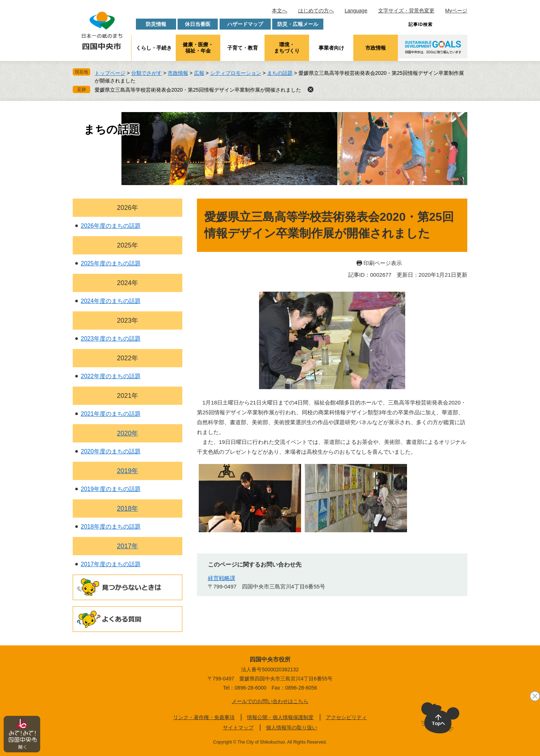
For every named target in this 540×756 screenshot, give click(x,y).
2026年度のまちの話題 (111, 226)
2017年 (128, 546)
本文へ (279, 11)
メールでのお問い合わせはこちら (270, 701)
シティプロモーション (236, 73)
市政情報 (376, 48)
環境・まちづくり (287, 48)
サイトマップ (238, 728)
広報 (199, 73)
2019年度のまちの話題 (111, 489)
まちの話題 (280, 73)
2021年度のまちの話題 (111, 414)
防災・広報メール (298, 24)
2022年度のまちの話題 (111, 376)
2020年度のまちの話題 (111, 451)
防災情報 (156, 24)
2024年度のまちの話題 (111, 301)
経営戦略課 (222, 578)
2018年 (128, 509)
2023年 (128, 321)
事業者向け (331, 48)
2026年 (128, 208)
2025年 (128, 245)
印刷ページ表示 (383, 263)
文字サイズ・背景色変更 (406, 11)
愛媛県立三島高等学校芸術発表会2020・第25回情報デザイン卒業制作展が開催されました (198, 90)
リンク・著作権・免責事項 (204, 717)
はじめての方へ (316, 11)
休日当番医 (198, 24)
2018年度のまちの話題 (111, 527)
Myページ (456, 11)
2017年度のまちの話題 (111, 564)
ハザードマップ (245, 24)
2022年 (128, 358)
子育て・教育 (243, 48)
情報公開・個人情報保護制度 (280, 717)
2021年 (128, 396)
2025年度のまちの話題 (111, 263)
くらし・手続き (154, 48)
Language (356, 11)
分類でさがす (147, 73)
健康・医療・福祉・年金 (198, 48)
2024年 (128, 283)
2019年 (128, 471)
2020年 (128, 433)
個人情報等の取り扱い (292, 728)
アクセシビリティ (346, 717)
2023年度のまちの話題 (111, 339)
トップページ (110, 73)
